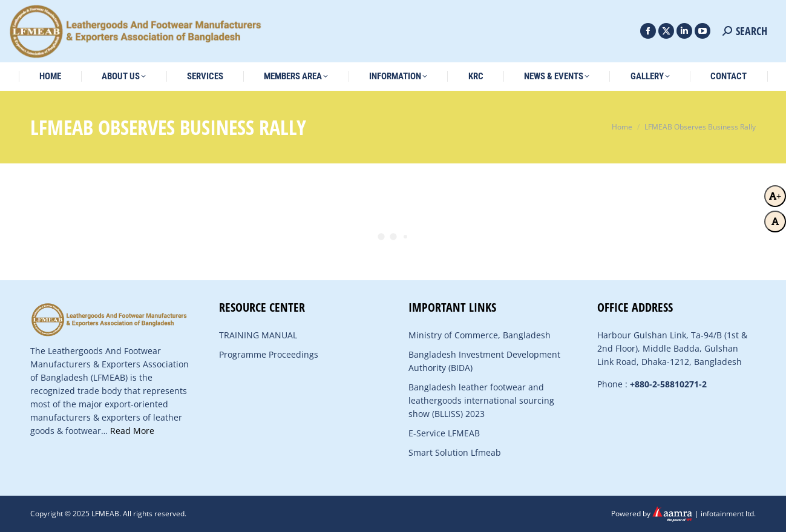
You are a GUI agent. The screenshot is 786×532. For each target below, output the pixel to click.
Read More (132, 431)
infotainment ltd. (728, 513)
